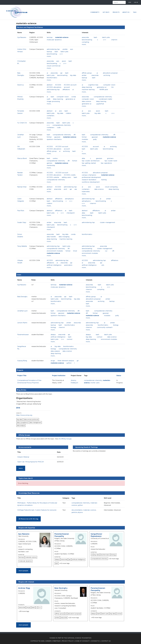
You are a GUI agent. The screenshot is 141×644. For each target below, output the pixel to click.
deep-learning (87, 87)
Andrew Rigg (24, 588)
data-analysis (55, 351)
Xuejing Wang (22, 361)
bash (95, 37)
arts (103, 265)
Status (119, 376)
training (104, 180)
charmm (114, 40)
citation (68, 113)
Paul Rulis (21, 211)
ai (47, 73)
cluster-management (107, 222)
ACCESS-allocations (54, 87)
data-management (35, 422)
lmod (75, 251)
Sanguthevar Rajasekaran (96, 535)
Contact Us (106, 641)
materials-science (62, 37)
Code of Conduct (82, 641)
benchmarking (87, 40)
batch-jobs (106, 37)
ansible (65, 49)
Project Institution (59, 376)
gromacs (110, 158)
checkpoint (71, 213)
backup (49, 52)
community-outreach (105, 327)
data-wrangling (64, 237)
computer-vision (109, 85)
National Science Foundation (79, 638)
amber (84, 75)
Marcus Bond (22, 158)
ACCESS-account (70, 85)
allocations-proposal (110, 73)
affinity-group (87, 73)
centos (55, 158)
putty (95, 139)
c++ (105, 40)
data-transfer (51, 237)
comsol (70, 339)
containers (51, 116)
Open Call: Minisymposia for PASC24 (31, 462)
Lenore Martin (22, 323)
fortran (49, 137)
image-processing (53, 101)
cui (106, 251)
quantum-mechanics (54, 139)
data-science (86, 101)
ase (76, 189)
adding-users (66, 177)
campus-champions (89, 175)
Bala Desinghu (22, 297)
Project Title (22, 376)
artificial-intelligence (54, 265)
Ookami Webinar (23, 457)
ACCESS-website (53, 177)
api (61, 73)
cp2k (49, 99)
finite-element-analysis (66, 361)
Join (130, 2)
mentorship (51, 165)
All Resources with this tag (28, 519)
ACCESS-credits (70, 175)
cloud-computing (111, 187)
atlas (83, 158)
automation (68, 265)
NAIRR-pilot (104, 89)
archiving (107, 75)
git (78, 361)
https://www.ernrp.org (24, 415)
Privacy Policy (68, 641)
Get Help (106, 12)
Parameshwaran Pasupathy (62, 535)
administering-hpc (53, 49)
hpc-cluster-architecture (91, 161)
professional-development (91, 177)
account (67, 87)
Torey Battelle (22, 246)
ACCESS (58, 85)
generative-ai (102, 87)
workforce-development (91, 182)
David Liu (21, 85)
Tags (135, 12)
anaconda (85, 37)
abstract (50, 85)
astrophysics (69, 199)
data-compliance (22, 422)
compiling (85, 42)
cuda (59, 127)
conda (74, 97)
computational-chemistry (103, 97)
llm (113, 87)
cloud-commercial (54, 66)
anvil (65, 189)
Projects (116, 12)
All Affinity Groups (65, 439)
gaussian (57, 137)
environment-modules (55, 251)
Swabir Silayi (22, 222)
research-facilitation (89, 180)
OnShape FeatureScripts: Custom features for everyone (37, 510)
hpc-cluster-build (111, 161)
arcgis (53, 361)
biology (53, 327)
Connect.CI (95, 641)
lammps (50, 37)
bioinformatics (52, 78)
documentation (77, 510)
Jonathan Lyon (22, 311)
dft (75, 135)
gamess (49, 163)
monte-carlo (95, 383)
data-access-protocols (31, 419)
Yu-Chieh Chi (22, 123)
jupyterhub (100, 104)
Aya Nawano (22, 37)
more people (23, 571)
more (21, 468)
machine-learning (88, 89)
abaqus (53, 335)
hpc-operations (106, 163)
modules (85, 139)
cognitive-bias (93, 85)
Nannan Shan (22, 187)
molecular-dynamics (54, 40)
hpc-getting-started (89, 163)
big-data (73, 75)
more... (84, 44)
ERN (18, 408)
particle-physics (77, 512)
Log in (136, 2)
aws (72, 49)
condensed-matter (106, 99)
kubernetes (86, 192)
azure (64, 61)
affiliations (66, 89)
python (69, 363)
